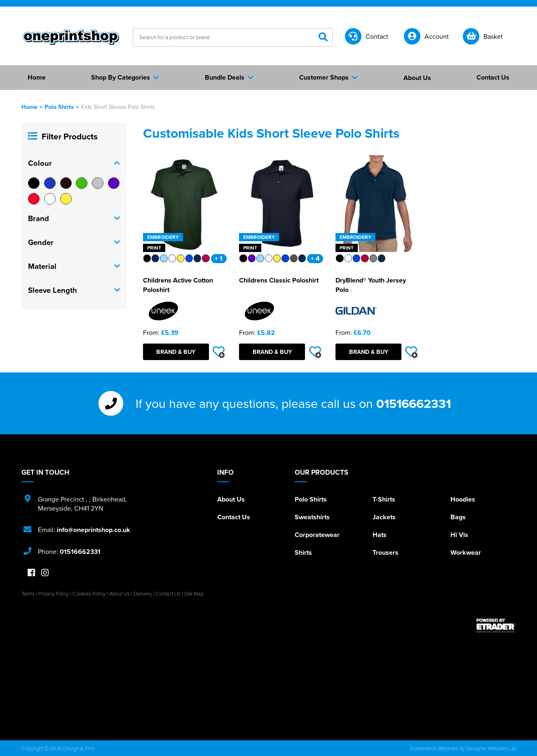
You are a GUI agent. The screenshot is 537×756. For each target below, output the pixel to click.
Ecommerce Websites (434, 748)
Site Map (194, 593)
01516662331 (414, 403)
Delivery (143, 593)
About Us (231, 499)
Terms (28, 593)
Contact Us (234, 517)
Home (29, 107)
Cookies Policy (89, 593)
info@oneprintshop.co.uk (94, 530)
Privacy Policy (54, 593)
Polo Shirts (59, 107)
